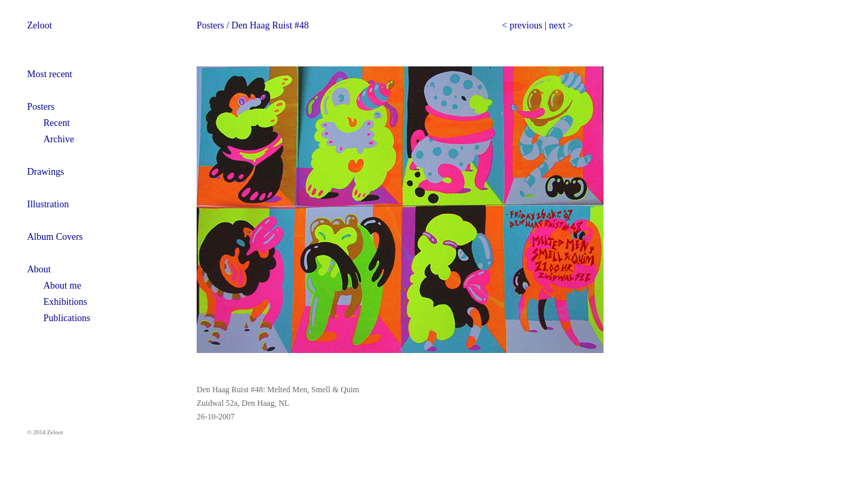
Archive (59, 139)
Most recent (50, 74)
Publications (67, 318)
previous (526, 25)
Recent (57, 123)
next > (561, 25)
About (39, 269)
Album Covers (55, 237)
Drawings (45, 172)
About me (62, 286)
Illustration (48, 204)
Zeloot (40, 25)
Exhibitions (65, 302)
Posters (41, 107)
